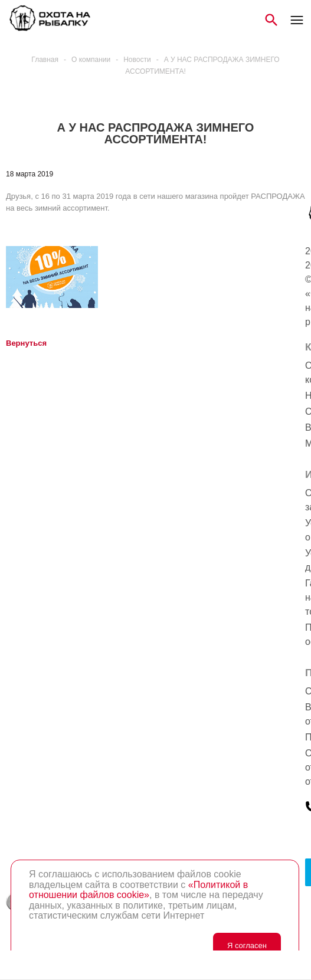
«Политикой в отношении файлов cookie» (138, 890)
